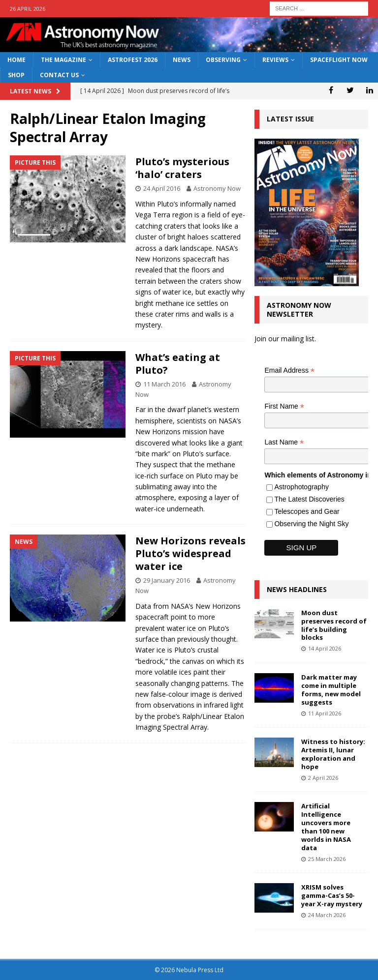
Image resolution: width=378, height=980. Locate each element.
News (182, 60)
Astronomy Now (217, 188)
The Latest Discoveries (309, 499)
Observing (223, 60)
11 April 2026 (325, 713)
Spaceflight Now (339, 60)
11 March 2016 (164, 384)
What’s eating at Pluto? (178, 364)
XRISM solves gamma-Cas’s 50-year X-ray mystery (332, 895)
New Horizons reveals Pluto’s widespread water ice (190, 553)
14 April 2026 (325, 648)
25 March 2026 (327, 859)
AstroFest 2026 (133, 60)
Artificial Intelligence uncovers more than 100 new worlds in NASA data (326, 827)
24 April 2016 (162, 188)
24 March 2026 (327, 915)
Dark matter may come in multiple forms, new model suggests (331, 690)
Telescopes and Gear (307, 511)
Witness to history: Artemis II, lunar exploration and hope (333, 754)
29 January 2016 (167, 580)
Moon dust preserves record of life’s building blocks (334, 625)
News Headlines (297, 589)
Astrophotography (301, 487)
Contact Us (59, 75)
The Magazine (63, 60)
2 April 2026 (323, 778)
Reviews (275, 60)
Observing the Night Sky (311, 524)
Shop (16, 75)
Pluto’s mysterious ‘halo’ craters (182, 168)
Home (16, 60)
